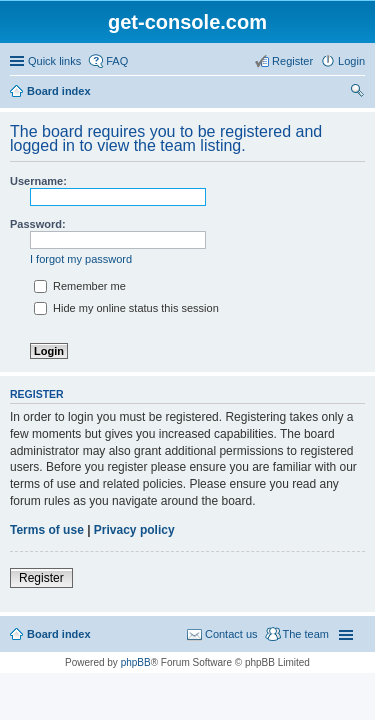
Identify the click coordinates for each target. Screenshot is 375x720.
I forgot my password (81, 259)
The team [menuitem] (306, 634)
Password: (38, 224)
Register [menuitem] (292, 61)
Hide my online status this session (126, 308)
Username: (38, 181)
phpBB (136, 662)
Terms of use (47, 530)
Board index (59, 91)
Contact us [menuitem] (231, 634)
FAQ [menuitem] (117, 61)
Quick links (54, 61)
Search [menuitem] (357, 93)
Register (41, 578)
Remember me (80, 286)
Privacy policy (134, 530)
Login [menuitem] (351, 61)
